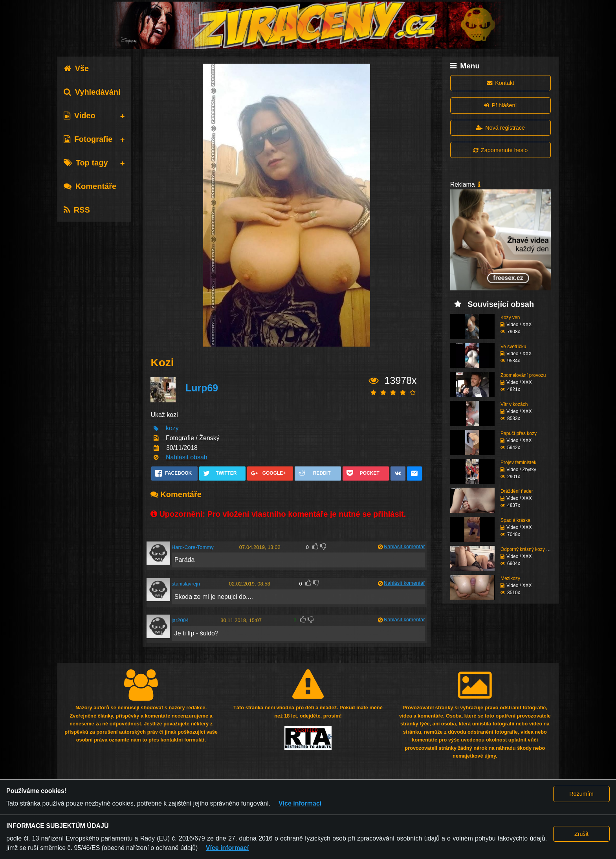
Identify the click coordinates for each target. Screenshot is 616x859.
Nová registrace (500, 128)
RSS (77, 210)
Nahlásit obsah (187, 457)
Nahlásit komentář (404, 546)
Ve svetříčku (513, 347)
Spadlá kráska (515, 520)
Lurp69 (202, 388)
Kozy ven (510, 318)
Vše (76, 68)
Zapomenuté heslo (500, 150)
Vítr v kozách (514, 404)
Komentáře (90, 186)
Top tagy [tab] (86, 163)
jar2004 (180, 620)
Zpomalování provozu (523, 375)
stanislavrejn (186, 584)
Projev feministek (518, 463)
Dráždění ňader (517, 491)
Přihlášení (500, 105)
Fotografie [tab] (88, 139)
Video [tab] (80, 116)
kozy (172, 429)
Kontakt (500, 83)
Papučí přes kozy (519, 433)
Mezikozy (510, 578)
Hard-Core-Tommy (193, 547)
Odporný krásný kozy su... (528, 549)
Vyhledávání (92, 92)
